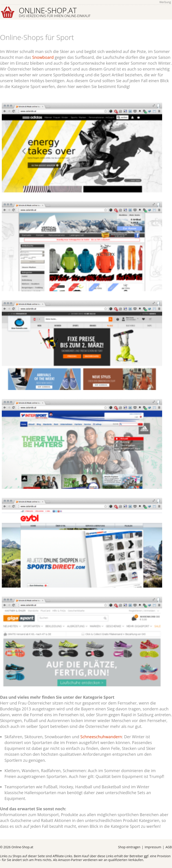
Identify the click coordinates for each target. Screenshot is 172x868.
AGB (169, 847)
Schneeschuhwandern (101, 737)
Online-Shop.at (55, 12)
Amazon (64, 860)
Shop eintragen (129, 847)
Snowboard (43, 57)
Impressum (153, 847)
